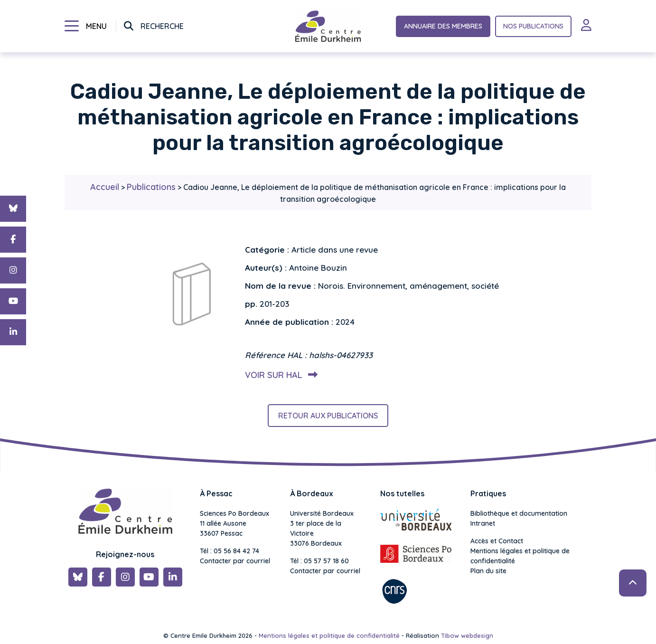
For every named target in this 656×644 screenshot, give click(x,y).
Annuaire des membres (443, 26)
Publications (151, 187)
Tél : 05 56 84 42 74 (230, 551)
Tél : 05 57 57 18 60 (319, 561)
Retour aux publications (328, 416)
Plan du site (488, 571)
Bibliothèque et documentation (519, 513)
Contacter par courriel (235, 561)
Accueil (105, 187)
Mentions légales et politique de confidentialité (520, 556)
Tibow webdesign (467, 635)
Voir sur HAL (279, 375)
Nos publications (533, 26)
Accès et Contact (497, 541)
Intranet (483, 523)
